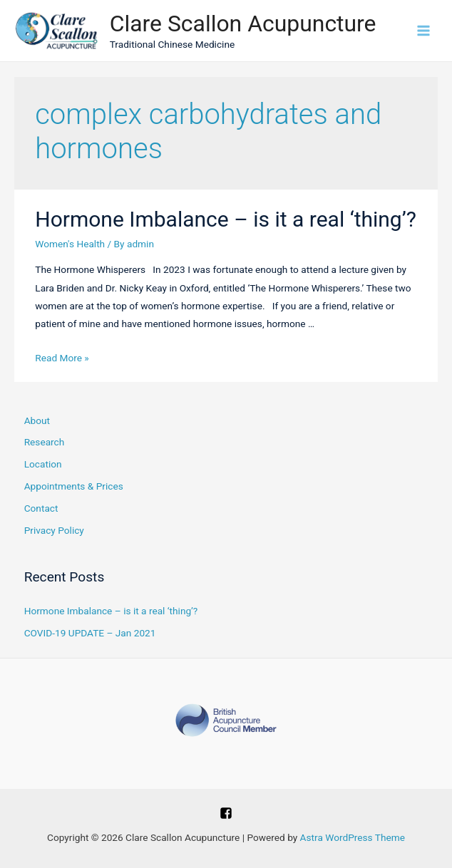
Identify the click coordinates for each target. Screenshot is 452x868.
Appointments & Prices (74, 486)
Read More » (62, 358)
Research (45, 442)
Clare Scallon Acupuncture (243, 24)
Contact (41, 508)
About (37, 420)
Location (43, 464)
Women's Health (70, 244)
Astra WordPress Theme (353, 837)
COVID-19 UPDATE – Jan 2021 (90, 633)
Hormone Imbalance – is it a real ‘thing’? (226, 219)
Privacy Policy (54, 530)
